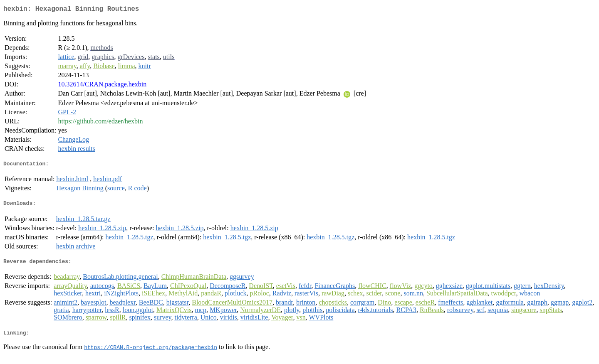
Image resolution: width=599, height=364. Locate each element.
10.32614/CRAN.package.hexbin (102, 86)
